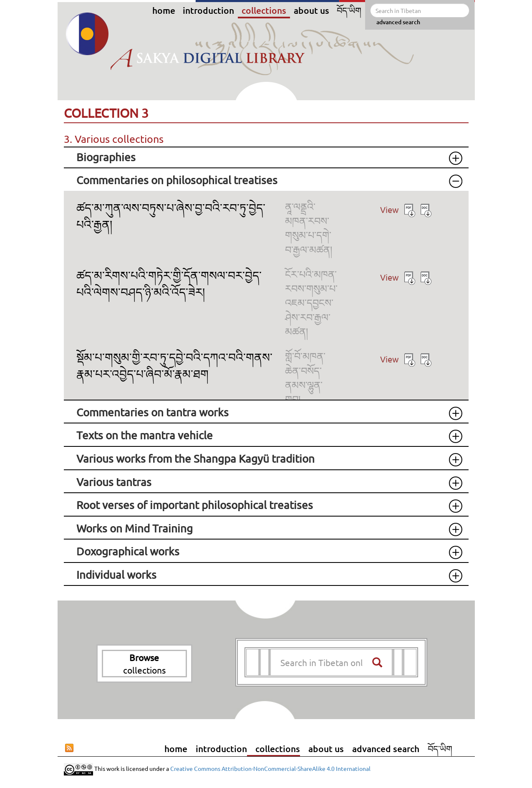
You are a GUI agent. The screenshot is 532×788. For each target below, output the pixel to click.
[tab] (266, 158)
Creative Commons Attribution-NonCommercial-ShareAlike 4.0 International (270, 768)
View (390, 209)
